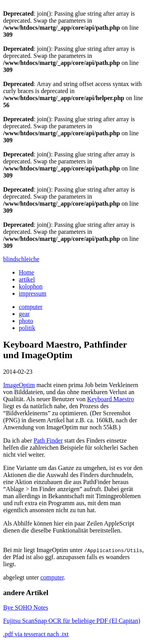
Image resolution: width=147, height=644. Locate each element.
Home (26, 272)
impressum (33, 293)
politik (27, 328)
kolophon (31, 286)
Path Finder (48, 440)
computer (31, 307)
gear (24, 314)
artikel (27, 279)
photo (26, 321)
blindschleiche (21, 259)
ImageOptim (19, 385)
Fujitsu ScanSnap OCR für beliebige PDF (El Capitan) (72, 621)
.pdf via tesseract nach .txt (36, 634)
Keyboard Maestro (111, 399)
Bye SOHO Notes (26, 607)
